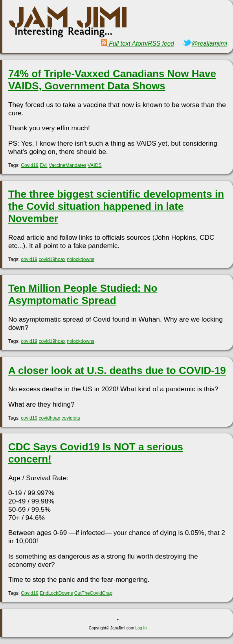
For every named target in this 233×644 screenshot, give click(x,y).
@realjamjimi (205, 43)
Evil (44, 165)
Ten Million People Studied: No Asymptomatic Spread (83, 294)
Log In (141, 628)
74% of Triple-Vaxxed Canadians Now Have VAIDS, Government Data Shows (112, 80)
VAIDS (95, 165)
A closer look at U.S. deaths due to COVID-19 (117, 370)
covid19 (29, 259)
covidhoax (50, 418)
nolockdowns (81, 259)
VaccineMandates (67, 165)
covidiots (71, 418)
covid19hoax (52, 259)
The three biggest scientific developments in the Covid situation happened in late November (116, 206)
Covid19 (30, 165)
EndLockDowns (56, 593)
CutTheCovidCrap (93, 593)
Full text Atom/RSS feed (138, 43)
